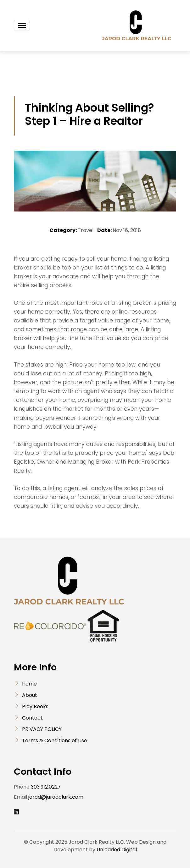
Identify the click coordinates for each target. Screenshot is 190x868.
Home (29, 684)
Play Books (35, 706)
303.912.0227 (46, 787)
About (30, 695)
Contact (32, 718)
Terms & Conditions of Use (55, 741)
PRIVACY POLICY (42, 729)
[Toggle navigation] (22, 25)
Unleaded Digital (117, 850)
